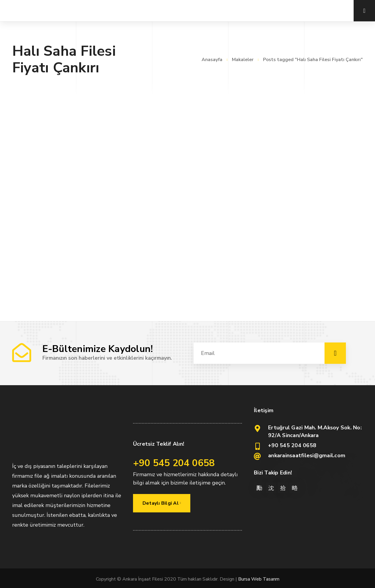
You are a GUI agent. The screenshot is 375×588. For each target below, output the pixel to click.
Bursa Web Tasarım (259, 579)
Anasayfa (212, 60)
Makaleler (243, 60)
